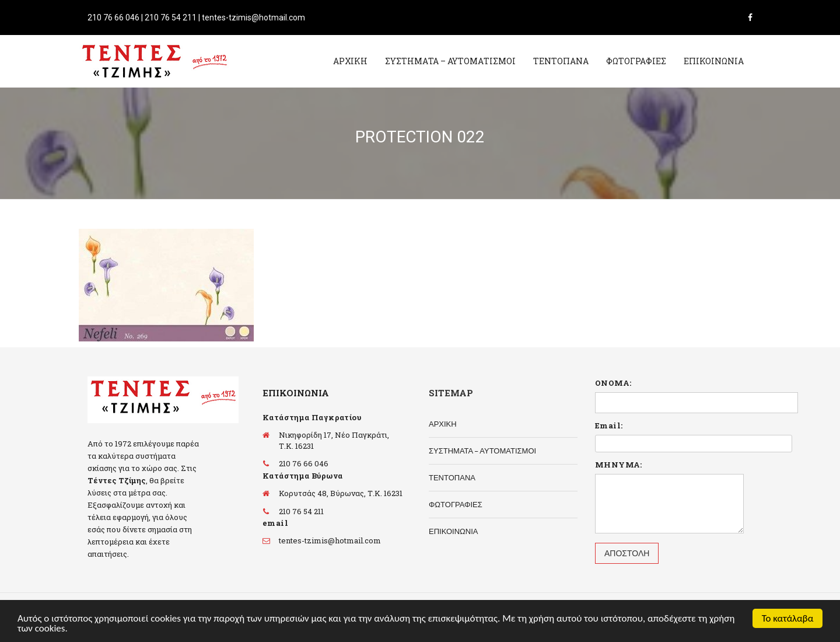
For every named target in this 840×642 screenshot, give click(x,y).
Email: (609, 425)
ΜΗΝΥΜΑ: (619, 465)
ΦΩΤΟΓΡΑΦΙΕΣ (636, 61)
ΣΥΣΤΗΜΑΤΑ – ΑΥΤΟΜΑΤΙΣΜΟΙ (450, 61)
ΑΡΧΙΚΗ (350, 61)
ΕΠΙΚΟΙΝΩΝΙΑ (714, 61)
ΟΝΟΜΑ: (613, 383)
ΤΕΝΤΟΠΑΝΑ (561, 61)
